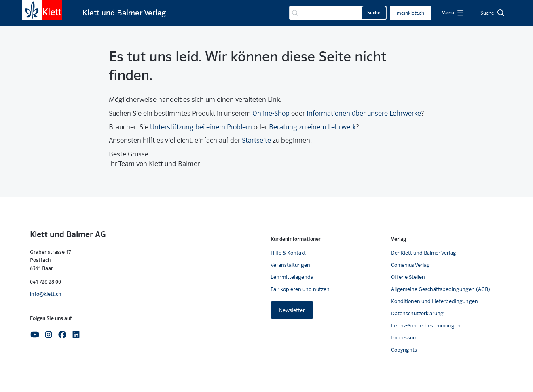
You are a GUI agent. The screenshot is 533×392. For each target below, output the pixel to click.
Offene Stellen (408, 277)
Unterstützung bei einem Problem (201, 127)
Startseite (257, 140)
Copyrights (404, 350)
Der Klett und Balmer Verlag (424, 253)
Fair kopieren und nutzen (300, 289)
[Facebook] (62, 334)
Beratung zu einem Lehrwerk (312, 127)
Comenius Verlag (410, 265)
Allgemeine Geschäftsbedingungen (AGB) (441, 289)
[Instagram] (49, 334)
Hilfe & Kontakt (288, 253)
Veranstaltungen (290, 265)
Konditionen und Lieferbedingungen (435, 301)
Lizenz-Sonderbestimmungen (426, 326)
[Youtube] (35, 334)
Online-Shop (271, 113)
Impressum (404, 338)
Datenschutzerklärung (417, 313)
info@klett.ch (46, 294)
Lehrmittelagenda (292, 277)
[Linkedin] (76, 334)
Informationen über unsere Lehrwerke (364, 113)
